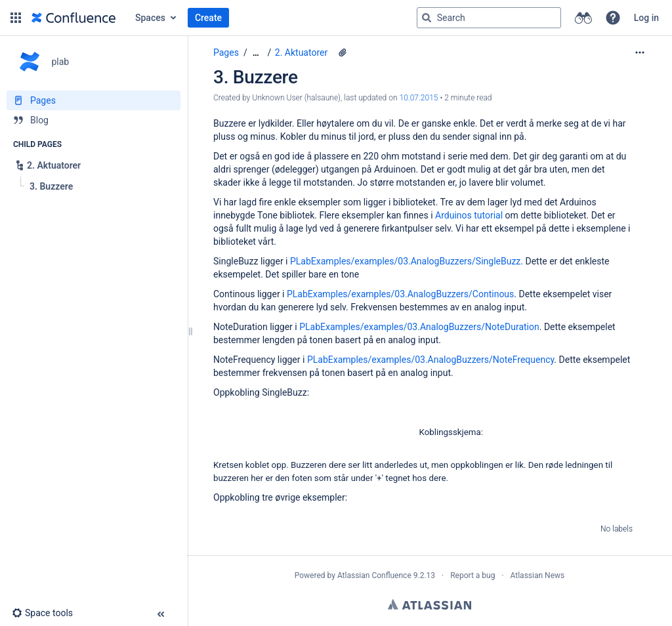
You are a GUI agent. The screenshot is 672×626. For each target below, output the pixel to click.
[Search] (427, 18)
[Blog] (94, 120)
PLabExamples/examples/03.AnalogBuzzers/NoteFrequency (430, 360)
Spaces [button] (150, 18)
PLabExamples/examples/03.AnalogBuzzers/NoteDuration (419, 327)
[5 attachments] (343, 52)
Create (208, 18)
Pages (226, 52)
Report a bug (472, 575)
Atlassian (430, 604)
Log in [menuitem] (646, 18)
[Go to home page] (73, 18)
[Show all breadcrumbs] (256, 53)
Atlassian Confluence (374, 575)
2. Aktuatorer (301, 52)
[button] (16, 18)
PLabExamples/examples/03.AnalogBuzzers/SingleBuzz (405, 261)
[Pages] (94, 100)
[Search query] (489, 18)
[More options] (640, 52)
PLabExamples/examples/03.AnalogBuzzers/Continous (400, 294)
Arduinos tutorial (469, 215)
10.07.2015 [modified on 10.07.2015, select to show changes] (418, 98)
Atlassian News (538, 575)
